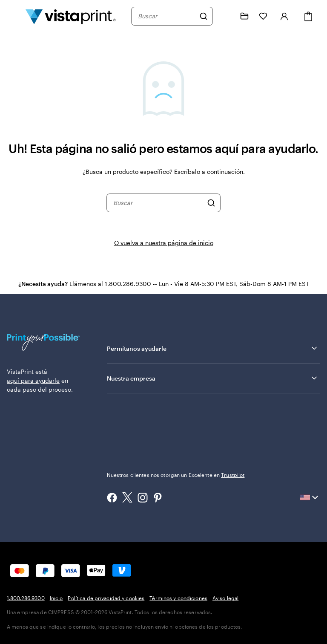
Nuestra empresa (213, 378)
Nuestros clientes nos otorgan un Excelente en (176, 475)
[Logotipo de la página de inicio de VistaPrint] (71, 16)
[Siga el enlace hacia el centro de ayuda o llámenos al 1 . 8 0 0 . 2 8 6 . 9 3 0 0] (226, 16)
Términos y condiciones (178, 598)
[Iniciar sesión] (284, 16)
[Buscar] (204, 16)
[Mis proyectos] (244, 16)
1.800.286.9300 (26, 598)
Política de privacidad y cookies (106, 598)
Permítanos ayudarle (213, 348)
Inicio (56, 598)
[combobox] (166, 16)
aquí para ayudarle (33, 380)
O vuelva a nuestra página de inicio (164, 243)
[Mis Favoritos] (263, 16)
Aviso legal (225, 598)
